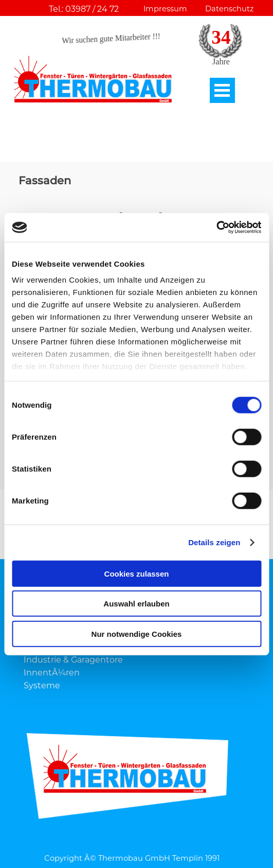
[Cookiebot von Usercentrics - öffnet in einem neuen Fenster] (216, 228)
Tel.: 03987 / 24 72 (84, 9)
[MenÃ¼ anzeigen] (222, 90)
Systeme (42, 685)
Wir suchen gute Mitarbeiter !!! (111, 39)
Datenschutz (229, 9)
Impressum (165, 9)
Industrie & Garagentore (73, 660)
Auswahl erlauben (136, 604)
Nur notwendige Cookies (137, 633)
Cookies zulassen (137, 573)
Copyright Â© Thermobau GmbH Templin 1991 (132, 858)
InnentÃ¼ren (52, 673)
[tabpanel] (136, 150)
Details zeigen (214, 542)
